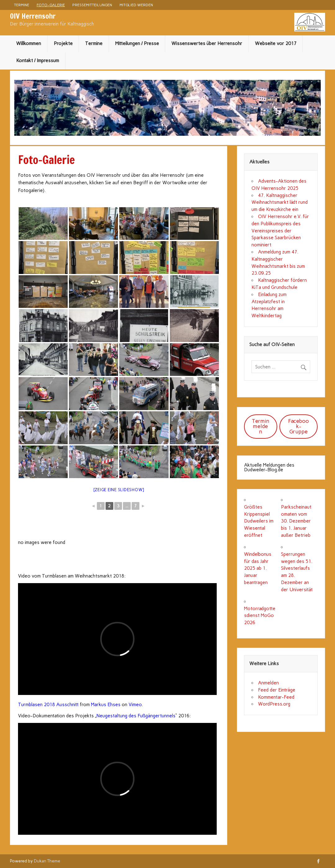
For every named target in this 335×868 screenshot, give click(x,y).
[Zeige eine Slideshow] (119, 490)
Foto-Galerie (51, 5)
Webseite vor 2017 (276, 43)
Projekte (63, 43)
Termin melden (260, 426)
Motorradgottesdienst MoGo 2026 (260, 616)
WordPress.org (274, 704)
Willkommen (29, 43)
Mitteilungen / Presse (137, 43)
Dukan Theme (47, 861)
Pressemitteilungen (92, 5)
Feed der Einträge (277, 690)
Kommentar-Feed (276, 697)
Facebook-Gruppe (299, 426)
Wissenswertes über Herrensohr (207, 43)
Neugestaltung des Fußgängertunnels (136, 716)
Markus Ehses (106, 705)
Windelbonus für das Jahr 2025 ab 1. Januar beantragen (258, 568)
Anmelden (268, 683)
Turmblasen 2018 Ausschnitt (48, 705)
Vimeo (135, 705)
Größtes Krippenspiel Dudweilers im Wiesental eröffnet (259, 521)
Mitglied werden (136, 5)
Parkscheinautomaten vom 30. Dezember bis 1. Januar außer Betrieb (296, 521)
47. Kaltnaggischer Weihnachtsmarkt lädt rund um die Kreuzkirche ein (280, 203)
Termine (22, 5)
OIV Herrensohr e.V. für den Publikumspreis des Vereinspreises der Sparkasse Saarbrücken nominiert (280, 231)
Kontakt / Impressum (38, 61)
